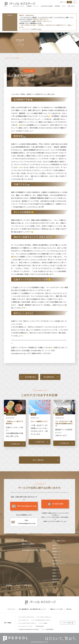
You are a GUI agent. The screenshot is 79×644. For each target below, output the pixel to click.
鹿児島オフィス (57, 551)
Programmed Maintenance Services (29, 629)
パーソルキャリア (24, 620)
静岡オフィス (56, 576)
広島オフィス (56, 570)
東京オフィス (56, 545)
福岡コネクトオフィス (59, 564)
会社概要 (24, 541)
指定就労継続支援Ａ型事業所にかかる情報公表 (35, 550)
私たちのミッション (12, 541)
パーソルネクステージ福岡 (28, 21)
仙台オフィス (56, 582)
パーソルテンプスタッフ (44, 617)
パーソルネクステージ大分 (45, 17)
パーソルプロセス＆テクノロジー (42, 620)
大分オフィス (56, 554)
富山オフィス (56, 579)
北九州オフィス (57, 561)
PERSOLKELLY (40, 626)
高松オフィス (56, 573)
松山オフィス (56, 567)
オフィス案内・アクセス (59, 541)
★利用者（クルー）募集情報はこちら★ (30, 23)
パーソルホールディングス (26, 617)
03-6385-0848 (55, 504)
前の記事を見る (30, 377)
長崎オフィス (56, 558)
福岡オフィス (56, 548)
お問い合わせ (28, 585)
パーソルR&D (43, 623)
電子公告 (69, 609)
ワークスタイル (26, 547)
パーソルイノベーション (26, 626)
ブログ (18, 585)
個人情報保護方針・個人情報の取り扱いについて (33, 609)
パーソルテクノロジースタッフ (27, 623)
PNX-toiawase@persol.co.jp (23, 522)
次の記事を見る (49, 377)
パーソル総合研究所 (48, 629)
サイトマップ (11, 609)
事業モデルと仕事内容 (28, 544)
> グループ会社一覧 (68, 623)
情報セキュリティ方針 (56, 609)
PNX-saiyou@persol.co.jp (24, 506)
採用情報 (9, 585)
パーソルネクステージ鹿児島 (28, 17)
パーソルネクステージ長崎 (61, 17)
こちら (39, 29)
